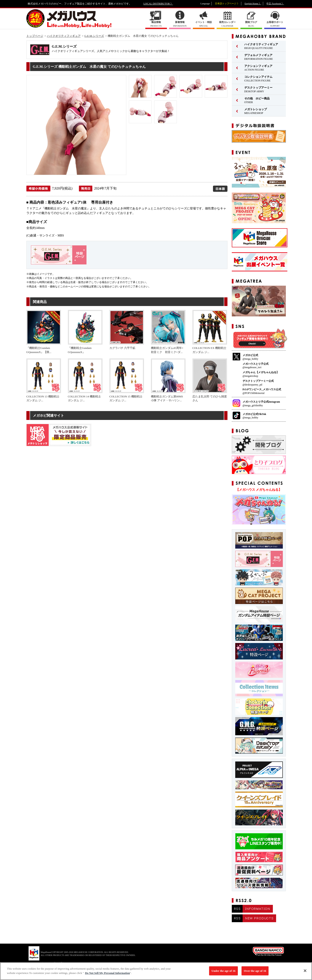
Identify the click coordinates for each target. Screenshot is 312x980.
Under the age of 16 (223, 973)
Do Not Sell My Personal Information (107, 975)
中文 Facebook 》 (275, 3)
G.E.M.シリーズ (94, 36)
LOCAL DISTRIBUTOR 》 (158, 4)
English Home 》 (253, 3)
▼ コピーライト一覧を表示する (51, 963)
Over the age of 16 (255, 973)
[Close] (305, 973)
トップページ (35, 36)
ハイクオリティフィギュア (64, 36)
